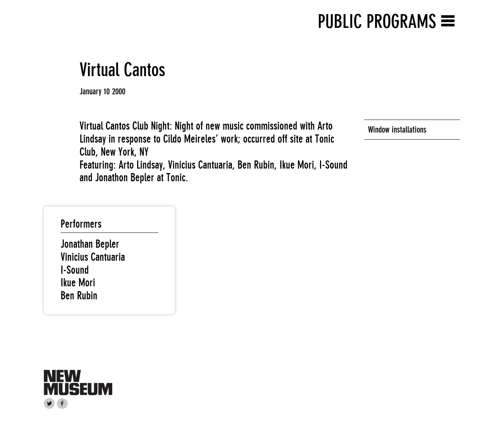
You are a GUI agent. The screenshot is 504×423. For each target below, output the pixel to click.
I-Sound (75, 270)
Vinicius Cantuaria (93, 257)
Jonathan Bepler (90, 244)
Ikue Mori (78, 283)
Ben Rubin (79, 296)
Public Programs (377, 21)
